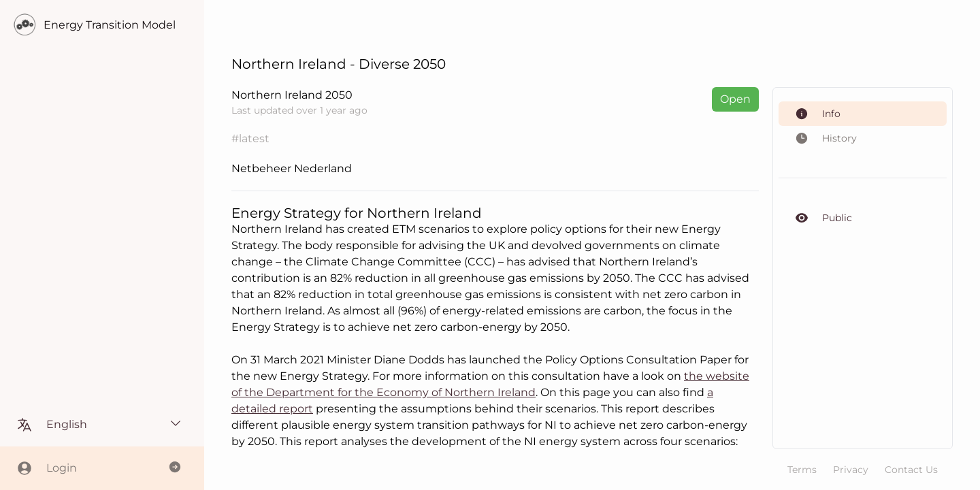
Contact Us (911, 470)
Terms (802, 470)
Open (735, 99)
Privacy (851, 470)
